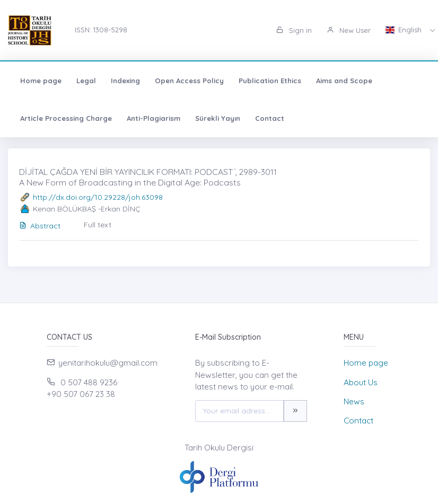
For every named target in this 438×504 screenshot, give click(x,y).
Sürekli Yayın (218, 118)
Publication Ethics (270, 81)
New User (349, 30)
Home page (41, 81)
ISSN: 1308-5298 (101, 30)
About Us (361, 382)
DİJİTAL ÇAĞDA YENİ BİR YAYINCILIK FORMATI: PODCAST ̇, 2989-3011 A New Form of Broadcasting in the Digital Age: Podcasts (148, 177)
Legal (86, 81)
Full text (98, 225)
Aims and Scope (344, 81)
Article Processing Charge (66, 118)
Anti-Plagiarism (154, 118)
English (405, 30)
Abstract (40, 226)
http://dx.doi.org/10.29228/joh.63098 (98, 197)
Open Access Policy (189, 81)
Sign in (294, 30)
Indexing (125, 81)
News (354, 401)
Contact (270, 118)
